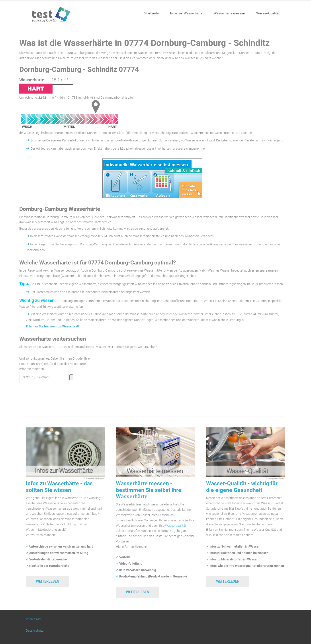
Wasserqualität (176, 526)
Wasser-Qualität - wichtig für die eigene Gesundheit (242, 487)
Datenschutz (35, 630)
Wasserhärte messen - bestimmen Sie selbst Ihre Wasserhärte (149, 490)
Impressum (34, 619)
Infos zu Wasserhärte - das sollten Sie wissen (59, 487)
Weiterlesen (48, 581)
